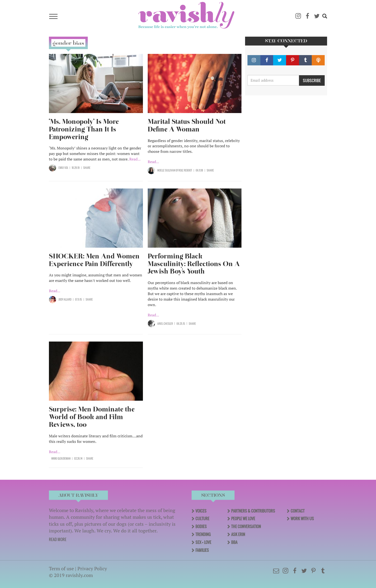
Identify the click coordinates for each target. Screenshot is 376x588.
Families (202, 550)
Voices (201, 511)
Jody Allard (65, 299)
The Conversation (246, 526)
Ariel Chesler (165, 324)
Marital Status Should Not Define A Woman (187, 125)
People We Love (243, 519)
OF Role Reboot (184, 170)
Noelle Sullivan (166, 170)
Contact (298, 511)
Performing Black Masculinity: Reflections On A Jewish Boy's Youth (194, 264)
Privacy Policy (92, 568)
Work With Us (302, 519)
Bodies (201, 526)
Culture (202, 519)
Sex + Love (203, 542)
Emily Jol (63, 168)
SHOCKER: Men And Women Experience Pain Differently (94, 260)
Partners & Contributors (253, 511)
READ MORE (58, 539)
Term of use (61, 568)
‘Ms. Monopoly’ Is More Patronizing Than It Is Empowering (84, 129)
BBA (234, 542)
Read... (135, 159)
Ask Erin (238, 534)
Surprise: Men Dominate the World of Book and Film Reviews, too (92, 417)
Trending (203, 534)
